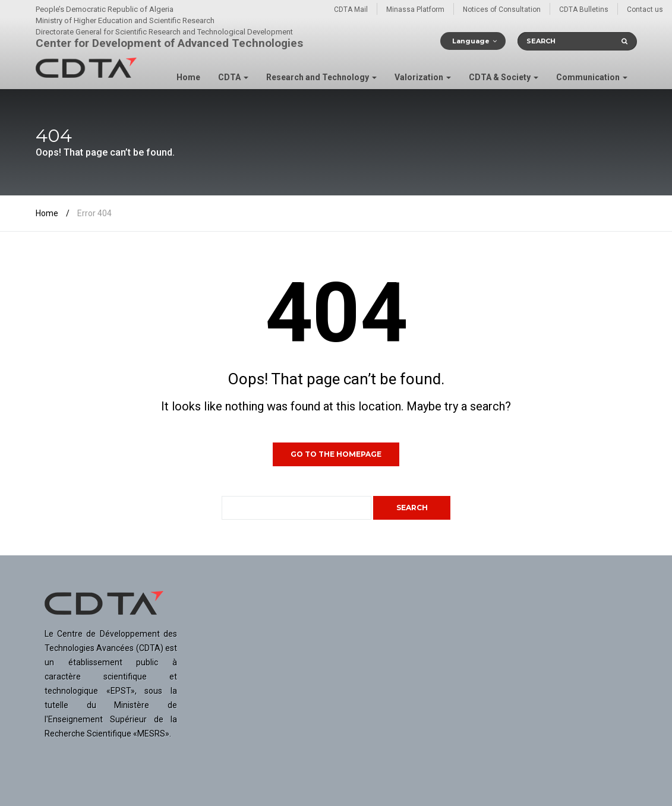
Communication (592, 77)
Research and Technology (321, 77)
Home (188, 77)
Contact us (645, 10)
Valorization (423, 77)
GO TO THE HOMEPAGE (336, 454)
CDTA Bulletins (584, 10)
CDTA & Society (504, 77)
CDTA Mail (351, 10)
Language (471, 41)
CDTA (233, 77)
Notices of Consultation (502, 10)
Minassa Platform (415, 10)
